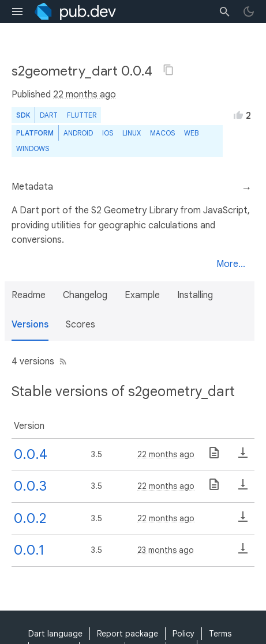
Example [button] (142, 295)
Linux (132, 133)
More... (231, 264)
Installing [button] (195, 295)
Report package (128, 634)
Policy (183, 634)
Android (78, 133)
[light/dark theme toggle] (249, 12)
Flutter (82, 115)
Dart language (55, 634)
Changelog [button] (85, 295)
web (191, 133)
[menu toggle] (17, 12)
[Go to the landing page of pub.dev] (75, 12)
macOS (162, 133)
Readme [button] (29, 295)
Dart (49, 115)
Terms (220, 634)
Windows (33, 148)
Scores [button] (80, 325)
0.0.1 (29, 550)
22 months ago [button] (85, 95)
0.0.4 (31, 454)
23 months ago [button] (166, 550)
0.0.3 (30, 486)
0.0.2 (30, 518)
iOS (108, 133)
